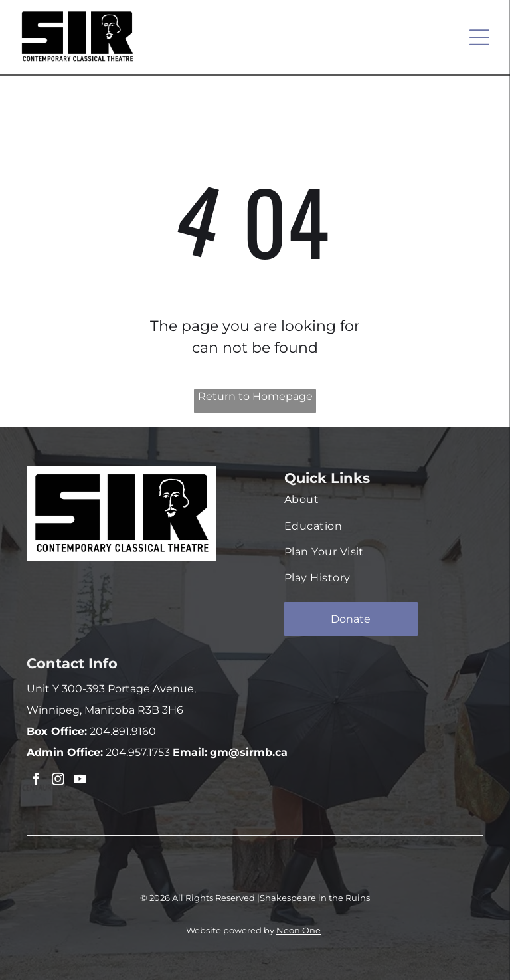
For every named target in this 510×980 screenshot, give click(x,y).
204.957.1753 (136, 752)
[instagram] (58, 781)
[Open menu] (479, 37)
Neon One (298, 930)
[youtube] (80, 781)
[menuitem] (377, 499)
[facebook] (36, 781)
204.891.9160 (122, 731)
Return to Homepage (255, 396)
